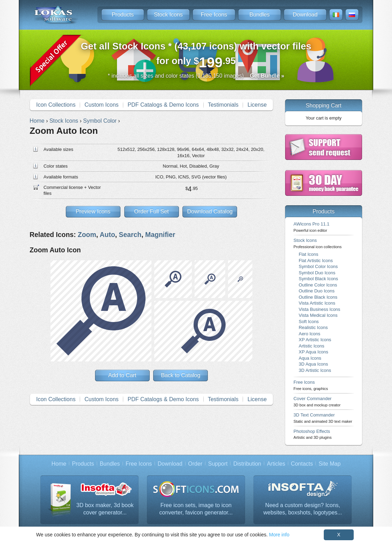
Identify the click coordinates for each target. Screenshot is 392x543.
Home (59, 464)
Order (195, 464)
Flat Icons (308, 254)
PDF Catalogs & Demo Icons (163, 105)
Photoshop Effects (312, 434)
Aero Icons (309, 334)
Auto (107, 235)
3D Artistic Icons (315, 370)
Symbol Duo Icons (317, 273)
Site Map (330, 464)
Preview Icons (93, 211)
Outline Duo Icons (317, 291)
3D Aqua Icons (313, 364)
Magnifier (160, 235)
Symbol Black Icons (318, 279)
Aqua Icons (310, 358)
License (257, 105)
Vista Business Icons (319, 309)
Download (305, 14)
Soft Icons (309, 322)
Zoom (87, 235)
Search (130, 235)
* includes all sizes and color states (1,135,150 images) (196, 76)
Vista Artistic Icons (317, 303)
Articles (276, 464)
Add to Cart (122, 375)
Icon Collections (56, 105)
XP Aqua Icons (313, 352)
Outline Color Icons (318, 285)
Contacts (302, 464)
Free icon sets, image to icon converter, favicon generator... (196, 509)
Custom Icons (102, 105)
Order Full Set (151, 211)
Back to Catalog (181, 375)
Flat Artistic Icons (316, 261)
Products (123, 14)
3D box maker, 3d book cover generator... (105, 509)
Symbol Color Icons (318, 266)
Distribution (247, 464)
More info (279, 535)
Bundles (260, 14)
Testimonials (223, 105)
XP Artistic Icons (315, 340)
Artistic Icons (311, 346)
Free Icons (214, 14)
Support (218, 464)
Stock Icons (168, 14)
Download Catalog (210, 211)
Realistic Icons (313, 327)
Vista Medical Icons (318, 315)
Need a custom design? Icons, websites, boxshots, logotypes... (303, 509)
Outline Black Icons (318, 297)
